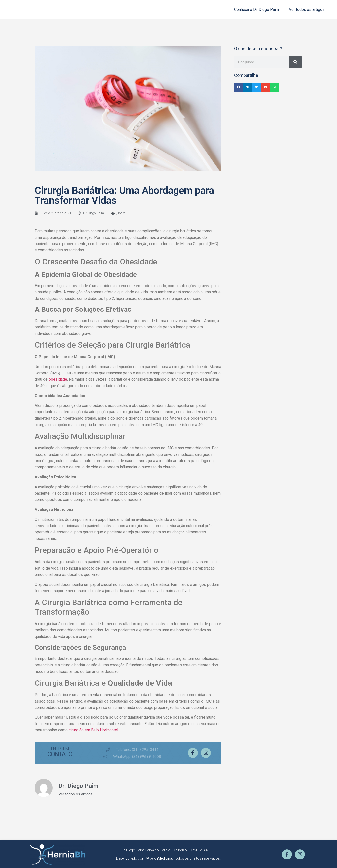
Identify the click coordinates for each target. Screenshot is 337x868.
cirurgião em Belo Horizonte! (93, 730)
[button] (239, 87)
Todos (122, 213)
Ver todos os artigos (307, 10)
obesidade (58, 379)
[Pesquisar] (295, 62)
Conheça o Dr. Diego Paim (257, 10)
